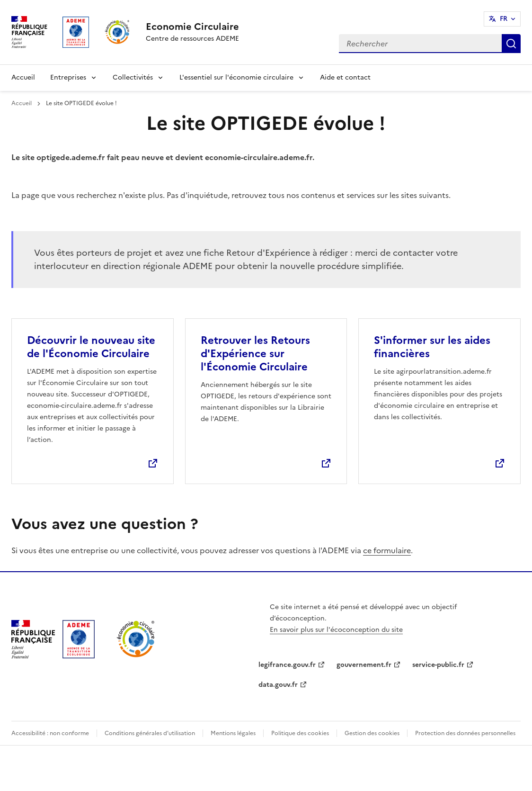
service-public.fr (438, 665)
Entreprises (68, 77)
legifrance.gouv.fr (287, 665)
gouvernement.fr (364, 665)
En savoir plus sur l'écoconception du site (336, 630)
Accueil (23, 77)
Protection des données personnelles (465, 733)
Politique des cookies (300, 733)
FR (504, 19)
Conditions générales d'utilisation (150, 733)
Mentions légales (233, 733)
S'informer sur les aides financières (432, 347)
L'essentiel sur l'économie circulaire (236, 77)
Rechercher (511, 44)
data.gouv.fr (278, 685)
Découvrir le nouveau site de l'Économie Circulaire (91, 347)
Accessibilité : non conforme (50, 733)
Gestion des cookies (372, 733)
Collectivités (133, 77)
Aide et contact (345, 77)
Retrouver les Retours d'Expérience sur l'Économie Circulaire (255, 354)
